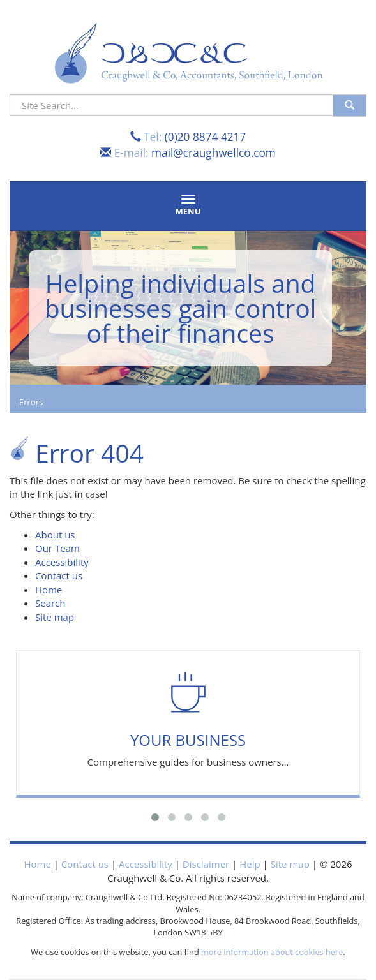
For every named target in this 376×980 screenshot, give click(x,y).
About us (55, 535)
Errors (31, 402)
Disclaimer (206, 864)
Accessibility (62, 562)
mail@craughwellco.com (214, 153)
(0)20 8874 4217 (206, 137)
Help (250, 864)
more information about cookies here (272, 952)
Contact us (59, 575)
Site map (55, 617)
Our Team (57, 548)
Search (50, 603)
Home (49, 590)
